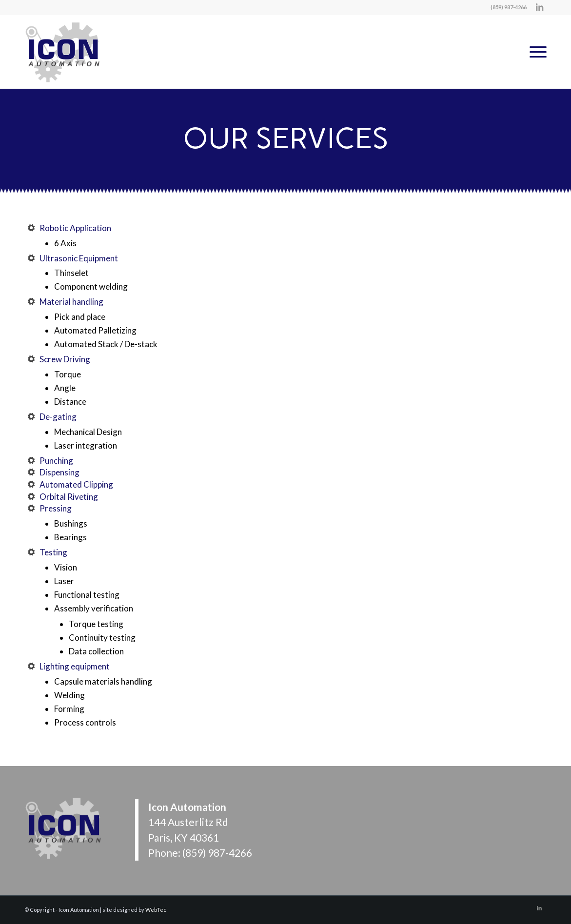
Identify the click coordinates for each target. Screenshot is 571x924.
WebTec (156, 910)
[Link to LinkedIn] (539, 7)
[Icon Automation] (63, 52)
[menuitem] (535, 52)
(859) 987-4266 (217, 853)
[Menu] (535, 52)
